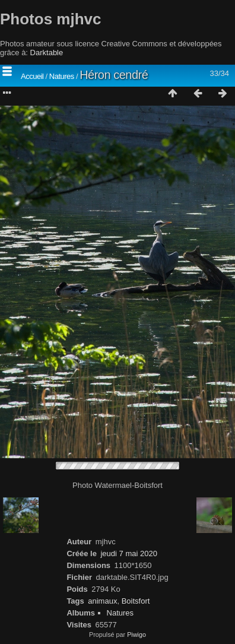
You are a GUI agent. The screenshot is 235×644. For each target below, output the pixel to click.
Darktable (47, 53)
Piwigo (136, 635)
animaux (102, 601)
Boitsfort (136, 601)
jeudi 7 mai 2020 (128, 553)
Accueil (32, 76)
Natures (62, 76)
